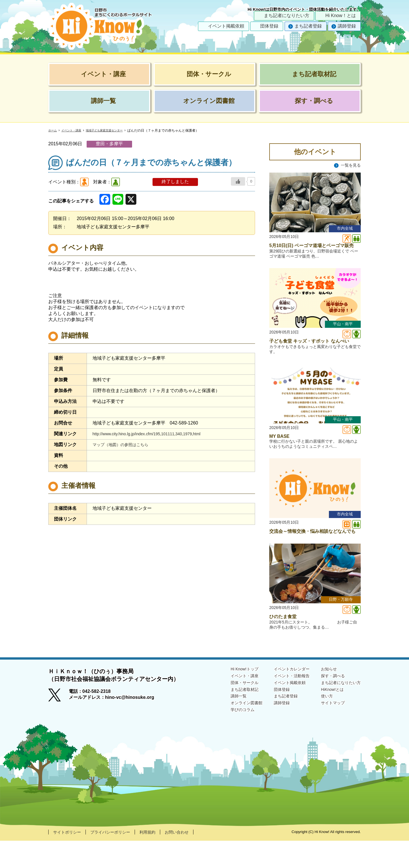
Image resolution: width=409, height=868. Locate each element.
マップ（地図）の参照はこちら (124, 445)
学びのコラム (229, 740)
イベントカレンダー (283, 696)
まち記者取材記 (231, 718)
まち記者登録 (308, 26)
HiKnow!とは (328, 718)
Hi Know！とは (341, 15)
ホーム (53, 130)
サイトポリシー (69, 859)
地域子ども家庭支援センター (114, 130)
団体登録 (269, 26)
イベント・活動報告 (283, 703)
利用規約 (158, 859)
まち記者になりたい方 (287, 15)
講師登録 (347, 26)
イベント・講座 (75, 130)
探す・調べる (329, 703)
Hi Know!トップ (231, 696)
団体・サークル (231, 711)
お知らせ (324, 696)
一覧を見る (349, 165)
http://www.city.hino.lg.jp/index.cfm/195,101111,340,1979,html (155, 434)
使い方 (322, 725)
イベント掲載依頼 (226, 26)
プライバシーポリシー (117, 859)
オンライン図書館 (233, 733)
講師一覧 (224, 725)
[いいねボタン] (238, 181)
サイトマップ (329, 733)
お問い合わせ (190, 859)
